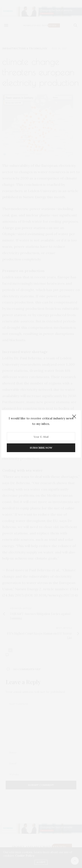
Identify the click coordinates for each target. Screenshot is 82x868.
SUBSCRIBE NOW (41, 448)
